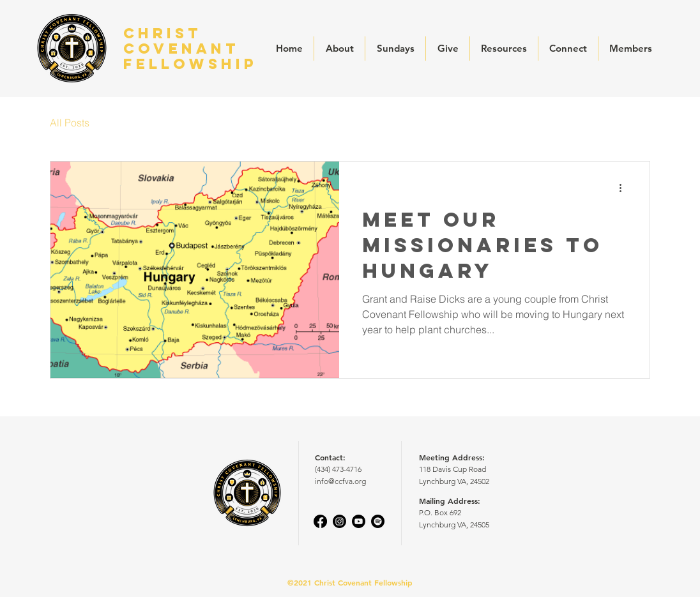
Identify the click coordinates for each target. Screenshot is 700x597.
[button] (339, 49)
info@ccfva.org (340, 481)
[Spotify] (378, 521)
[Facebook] (320, 521)
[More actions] (625, 188)
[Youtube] (359, 521)
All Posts (70, 123)
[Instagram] (339, 521)
